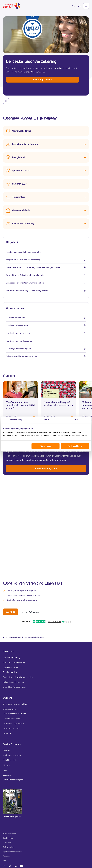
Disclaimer (7, 843)
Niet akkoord (46, 446)
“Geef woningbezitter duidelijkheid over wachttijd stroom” (20, 405)
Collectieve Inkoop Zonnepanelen (18, 677)
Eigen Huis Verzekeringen (14, 687)
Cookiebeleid (8, 838)
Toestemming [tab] (16, 420)
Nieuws (6, 765)
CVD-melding (8, 847)
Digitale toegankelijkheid (14, 780)
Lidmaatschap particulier (14, 724)
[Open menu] (86, 6)
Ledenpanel (8, 775)
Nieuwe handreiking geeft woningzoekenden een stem (58, 404)
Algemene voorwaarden (12, 852)
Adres (5, 861)
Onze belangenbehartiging (15, 714)
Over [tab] (76, 420)
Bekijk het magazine (46, 468)
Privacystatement (10, 834)
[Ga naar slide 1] (16, 101)
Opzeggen (7, 856)
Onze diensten (9, 709)
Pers (5, 770)
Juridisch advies (10, 672)
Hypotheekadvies (10, 667)
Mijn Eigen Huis (10, 760)
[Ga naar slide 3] (36, 101)
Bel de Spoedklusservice (14, 682)
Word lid (11, 612)
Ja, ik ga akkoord (75, 446)
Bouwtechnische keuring (14, 662)
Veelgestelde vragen (12, 755)
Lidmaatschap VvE (11, 728)
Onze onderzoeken (11, 719)
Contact (6, 750)
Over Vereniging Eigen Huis (15, 704)
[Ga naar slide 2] (26, 101)
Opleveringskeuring (12, 658)
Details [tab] (46, 420)
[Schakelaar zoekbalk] (73, 6)
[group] (79, 6)
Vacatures (7, 733)
